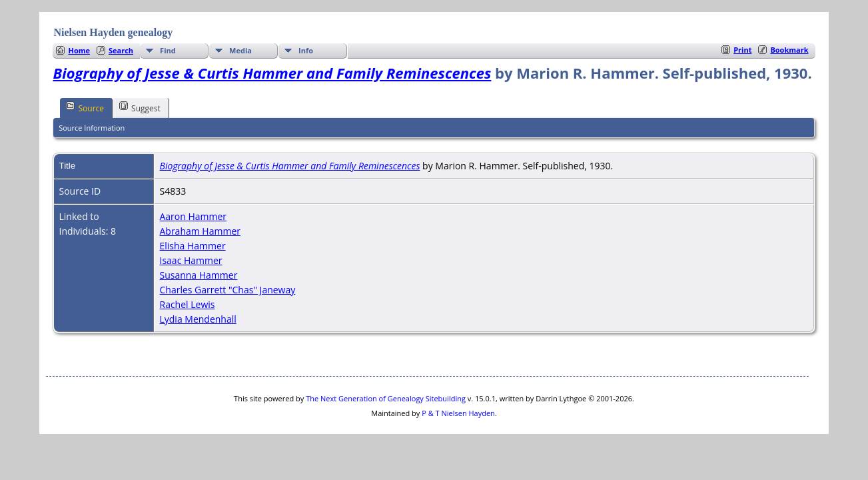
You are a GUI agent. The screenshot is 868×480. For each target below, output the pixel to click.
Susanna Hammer (198, 275)
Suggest (140, 107)
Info (306, 50)
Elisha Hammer (192, 246)
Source (85, 107)
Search (121, 50)
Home (79, 50)
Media (240, 50)
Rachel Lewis (187, 304)
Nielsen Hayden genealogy (113, 32)
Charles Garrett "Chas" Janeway (227, 290)
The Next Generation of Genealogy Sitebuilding (386, 398)
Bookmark (789, 50)
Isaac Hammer (191, 260)
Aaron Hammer (193, 216)
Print (742, 50)
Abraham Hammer (200, 231)
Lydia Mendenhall (198, 319)
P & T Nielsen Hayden (458, 413)
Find (168, 50)
